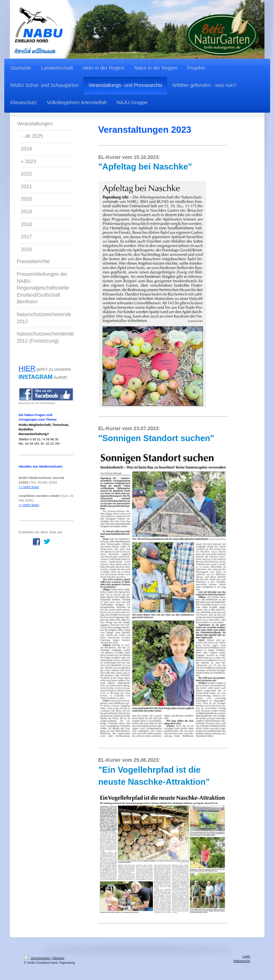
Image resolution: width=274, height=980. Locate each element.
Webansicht (242, 961)
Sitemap (59, 958)
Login (246, 956)
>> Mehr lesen (29, 487)
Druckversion (37, 958)
